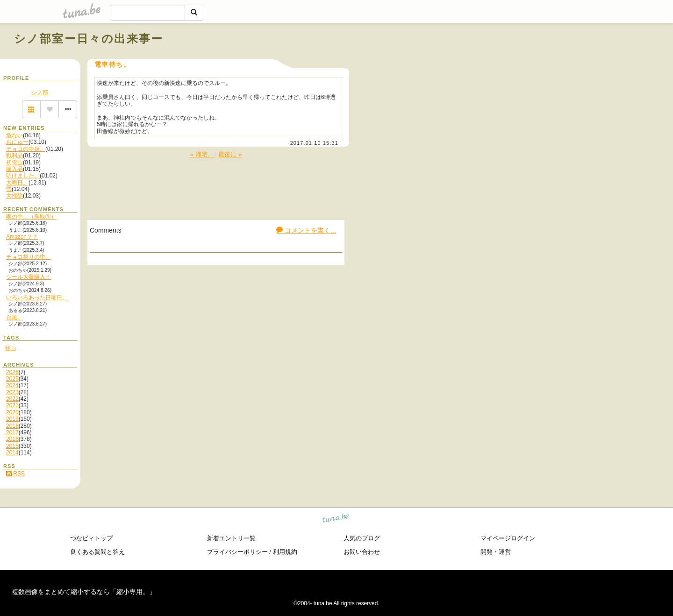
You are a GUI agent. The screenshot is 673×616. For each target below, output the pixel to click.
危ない (14, 135)
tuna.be (336, 520)
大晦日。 (17, 183)
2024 (12, 385)
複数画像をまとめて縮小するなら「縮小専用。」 (84, 592)
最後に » (230, 154)
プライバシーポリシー (237, 552)
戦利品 (14, 156)
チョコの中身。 (26, 149)
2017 (12, 432)
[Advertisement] (552, 60)
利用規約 (285, 552)
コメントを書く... (306, 230)
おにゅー (17, 142)
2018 (12, 426)
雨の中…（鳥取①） (31, 217)
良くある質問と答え (97, 552)
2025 (12, 379)
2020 (12, 412)
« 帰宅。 (202, 154)
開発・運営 (496, 552)
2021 (12, 405)
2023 (12, 392)
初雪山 (14, 163)
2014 (12, 453)
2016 (12, 439)
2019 (12, 419)
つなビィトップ (91, 538)
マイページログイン (508, 538)
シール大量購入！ (29, 277)
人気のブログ (362, 538)
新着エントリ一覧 (231, 538)
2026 (12, 372)
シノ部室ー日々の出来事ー (89, 39)
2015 (12, 446)
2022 (12, 399)
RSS (15, 474)
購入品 (14, 169)
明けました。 (23, 176)
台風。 (14, 318)
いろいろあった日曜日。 (37, 297)
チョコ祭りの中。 (29, 257)
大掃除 (14, 196)
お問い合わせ (362, 552)
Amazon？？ (22, 237)
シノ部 (40, 92)
